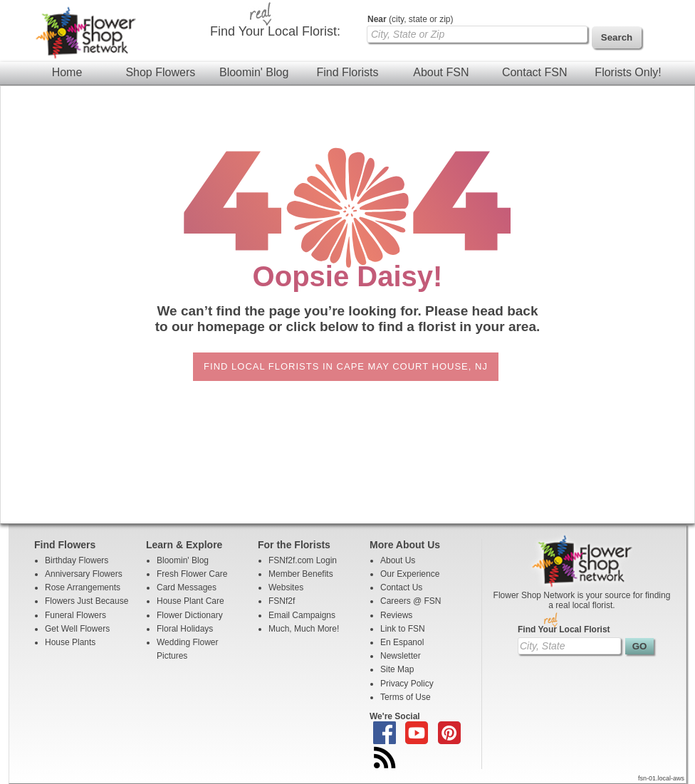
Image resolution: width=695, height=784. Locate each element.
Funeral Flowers (75, 615)
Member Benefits (301, 574)
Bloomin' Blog (254, 72)
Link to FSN (403, 629)
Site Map (397, 669)
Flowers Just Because (87, 601)
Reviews (396, 615)
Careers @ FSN (411, 601)
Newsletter (401, 656)
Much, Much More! (304, 629)
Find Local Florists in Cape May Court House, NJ (346, 366)
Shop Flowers (160, 72)
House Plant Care (190, 601)
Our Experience (410, 574)
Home (67, 72)
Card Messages (187, 587)
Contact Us (401, 587)
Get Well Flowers (77, 629)
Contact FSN (535, 72)
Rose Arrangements (83, 587)
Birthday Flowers (77, 560)
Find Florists (347, 72)
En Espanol (402, 642)
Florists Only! (628, 72)
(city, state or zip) (410, 19)
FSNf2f (282, 601)
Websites (286, 587)
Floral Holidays (185, 629)
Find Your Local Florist (564, 629)
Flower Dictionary (190, 615)
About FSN (441, 72)
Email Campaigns (302, 615)
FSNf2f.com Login (303, 560)
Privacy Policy (407, 684)
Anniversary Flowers (84, 574)
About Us (398, 560)
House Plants (70, 642)
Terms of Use (406, 697)
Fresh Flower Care (192, 574)
